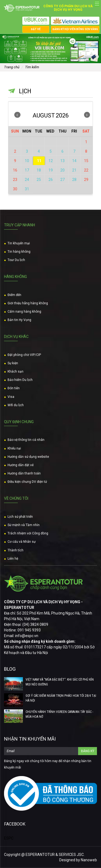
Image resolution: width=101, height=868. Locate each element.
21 (74, 170)
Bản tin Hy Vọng (19, 320)
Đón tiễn (14, 388)
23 (15, 180)
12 (51, 161)
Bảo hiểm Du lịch (20, 380)
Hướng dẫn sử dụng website (28, 457)
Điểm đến (14, 295)
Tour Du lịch (16, 260)
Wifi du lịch (16, 405)
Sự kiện (13, 363)
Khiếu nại (14, 448)
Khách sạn (15, 372)
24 (27, 180)
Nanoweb (89, 860)
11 (39, 161)
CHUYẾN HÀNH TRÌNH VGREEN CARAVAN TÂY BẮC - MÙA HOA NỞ (59, 714)
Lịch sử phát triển (20, 517)
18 (39, 170)
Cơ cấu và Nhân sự (22, 542)
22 (86, 170)
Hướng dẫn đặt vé (21, 465)
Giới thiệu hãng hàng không (28, 303)
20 (62, 170)
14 (74, 161)
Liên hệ (13, 559)
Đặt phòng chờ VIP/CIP (24, 355)
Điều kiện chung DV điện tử (27, 482)
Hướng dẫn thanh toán (24, 473)
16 (15, 170)
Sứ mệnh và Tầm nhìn (24, 525)
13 (62, 161)
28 (74, 180)
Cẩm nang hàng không (24, 312)
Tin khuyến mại (19, 243)
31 (27, 189)
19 (51, 170)
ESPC (9, 838)
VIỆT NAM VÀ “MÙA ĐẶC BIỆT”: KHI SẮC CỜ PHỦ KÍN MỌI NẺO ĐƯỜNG (60, 682)
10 (27, 161)
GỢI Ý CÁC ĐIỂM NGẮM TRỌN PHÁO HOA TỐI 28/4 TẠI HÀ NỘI (61, 698)
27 (62, 180)
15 (86, 161)
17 (27, 170)
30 (15, 189)
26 (51, 180)
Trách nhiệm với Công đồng (28, 533)
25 (39, 180)
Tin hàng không (19, 252)
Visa (11, 397)
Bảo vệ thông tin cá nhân (26, 440)
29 (86, 180)
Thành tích (15, 550)
